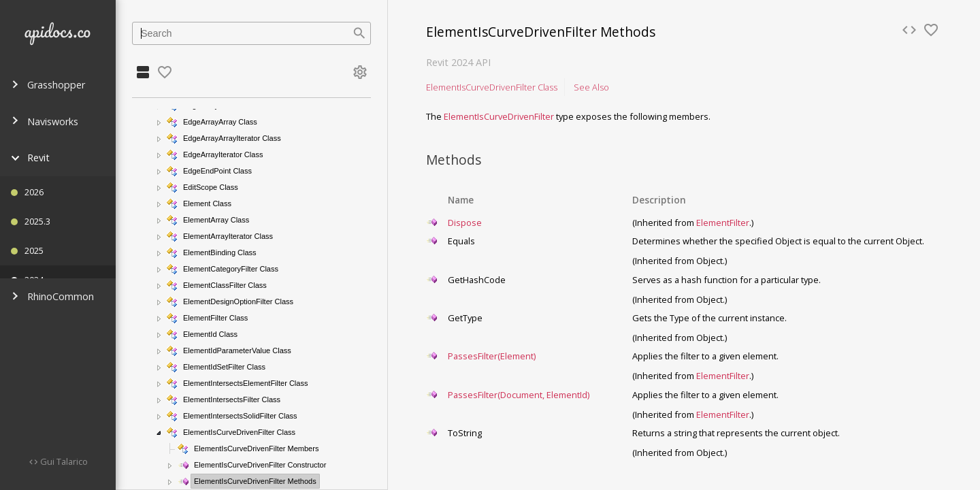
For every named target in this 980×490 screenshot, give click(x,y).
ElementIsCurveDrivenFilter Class (492, 87)
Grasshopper (48, 85)
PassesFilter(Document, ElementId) (519, 395)
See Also (591, 87)
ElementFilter (723, 223)
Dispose (465, 223)
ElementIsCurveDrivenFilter (499, 116)
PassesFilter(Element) (492, 356)
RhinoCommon (52, 296)
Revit (30, 158)
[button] (159, 122)
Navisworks (45, 121)
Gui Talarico (63, 461)
